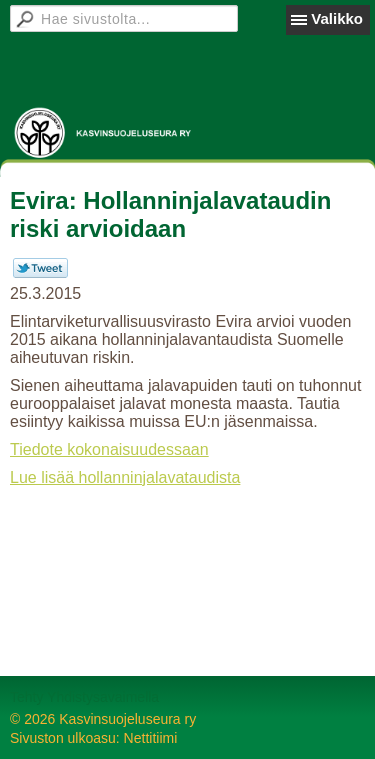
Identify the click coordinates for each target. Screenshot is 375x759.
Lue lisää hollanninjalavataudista (125, 477)
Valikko (337, 18)
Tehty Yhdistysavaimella (84, 697)
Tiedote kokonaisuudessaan (109, 449)
